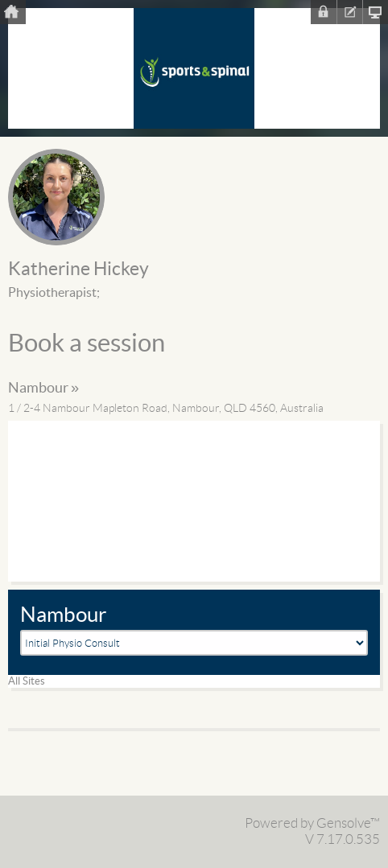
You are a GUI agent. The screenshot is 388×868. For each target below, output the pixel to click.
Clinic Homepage (375, 12)
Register (349, 12)
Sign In (324, 12)
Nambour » (43, 388)
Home (13, 12)
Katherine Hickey (78, 269)
